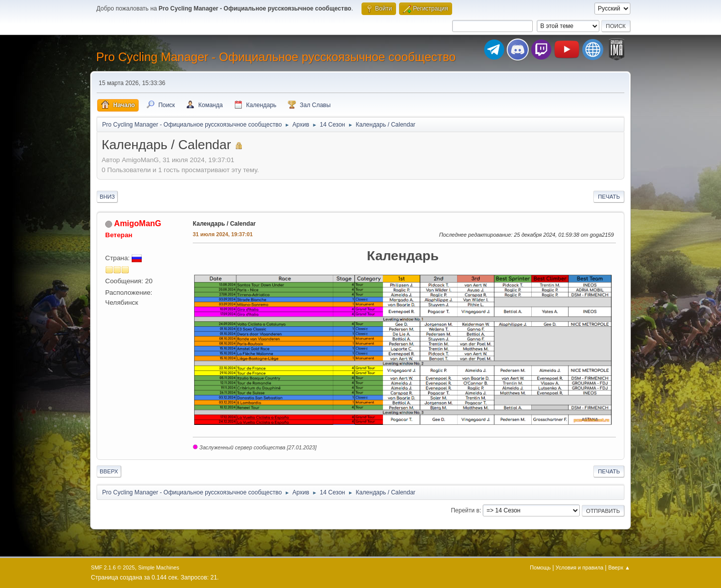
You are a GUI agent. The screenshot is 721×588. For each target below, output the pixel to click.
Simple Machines (159, 567)
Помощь (540, 567)
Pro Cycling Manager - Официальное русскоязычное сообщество (276, 57)
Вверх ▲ (619, 567)
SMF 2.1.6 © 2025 (113, 567)
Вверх (109, 471)
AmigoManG (138, 223)
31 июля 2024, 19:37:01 (223, 234)
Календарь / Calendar (224, 224)
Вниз (107, 197)
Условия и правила (580, 567)
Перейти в (465, 510)
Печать (609, 197)
